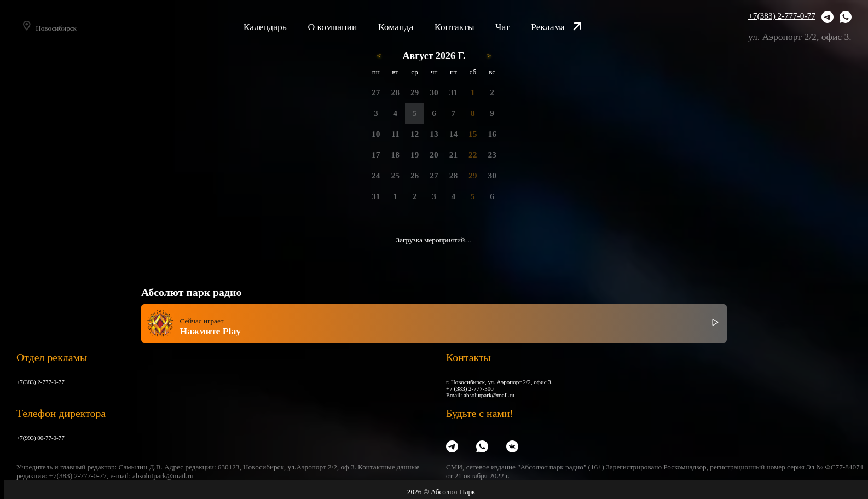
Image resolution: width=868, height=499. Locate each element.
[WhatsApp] (846, 18)
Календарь (280, 27)
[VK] (512, 447)
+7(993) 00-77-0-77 (40, 438)
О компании (347, 27)
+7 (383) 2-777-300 (470, 388)
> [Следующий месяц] (489, 56)
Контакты (469, 27)
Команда (410, 27)
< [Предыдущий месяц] (379, 56)
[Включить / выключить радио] (715, 323)
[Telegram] (828, 18)
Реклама (571, 27)
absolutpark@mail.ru (489, 395)
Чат (517, 27)
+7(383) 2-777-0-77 (782, 16)
